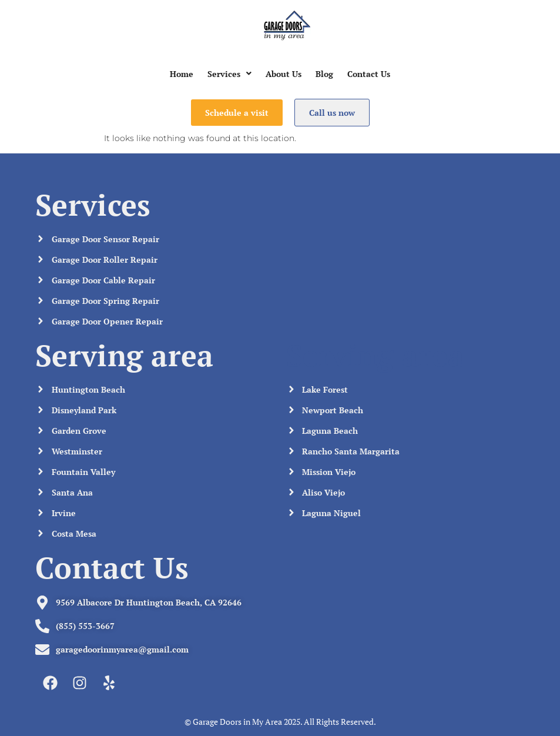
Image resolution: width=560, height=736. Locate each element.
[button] (229, 74)
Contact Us (369, 74)
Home (182, 74)
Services (229, 74)
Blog (324, 74)
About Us (284, 74)
